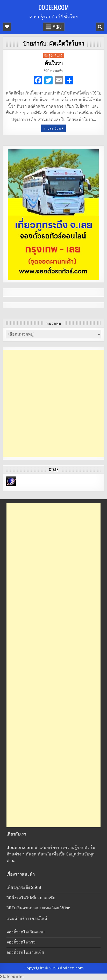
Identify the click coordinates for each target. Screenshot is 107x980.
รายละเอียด (52, 128)
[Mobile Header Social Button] (7, 27)
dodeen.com (54, 7)
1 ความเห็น (56, 70)
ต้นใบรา (53, 63)
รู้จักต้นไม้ (56, 55)
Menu (57, 27)
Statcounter (12, 977)
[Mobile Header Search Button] (100, 27)
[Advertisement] (53, 403)
